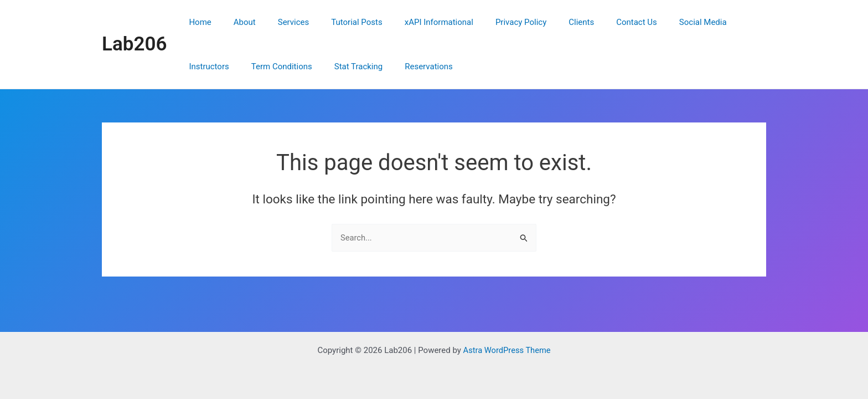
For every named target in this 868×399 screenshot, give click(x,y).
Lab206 (134, 44)
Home (197, 22)
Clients (545, 22)
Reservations (353, 66)
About (236, 22)
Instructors (716, 22)
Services (280, 22)
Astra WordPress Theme (507, 350)
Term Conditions (216, 66)
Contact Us (595, 22)
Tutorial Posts (337, 22)
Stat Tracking (288, 66)
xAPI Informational (414, 22)
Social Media (656, 22)
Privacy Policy (490, 22)
